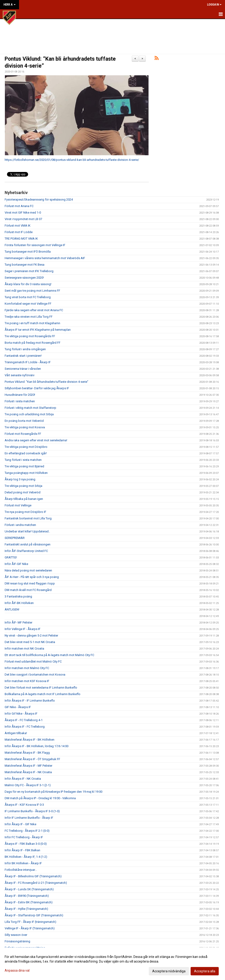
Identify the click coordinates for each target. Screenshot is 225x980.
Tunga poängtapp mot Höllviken (26, 473)
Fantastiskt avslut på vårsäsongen (28, 544)
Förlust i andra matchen (20, 525)
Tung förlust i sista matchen (23, 460)
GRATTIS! (11, 557)
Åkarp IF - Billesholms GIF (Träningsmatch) (33, 876)
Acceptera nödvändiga (169, 971)
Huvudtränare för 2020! (20, 395)
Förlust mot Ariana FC (19, 206)
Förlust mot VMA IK (18, 226)
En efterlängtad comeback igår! (26, 453)
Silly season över (16, 935)
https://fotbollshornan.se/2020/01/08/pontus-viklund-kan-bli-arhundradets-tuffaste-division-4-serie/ (72, 160)
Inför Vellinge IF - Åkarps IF (23, 629)
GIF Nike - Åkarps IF (18, 707)
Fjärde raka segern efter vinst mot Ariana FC (34, 310)
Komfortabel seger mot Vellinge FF (28, 304)
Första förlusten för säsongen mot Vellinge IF (35, 245)
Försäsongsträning (17, 941)
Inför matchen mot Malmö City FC (27, 668)
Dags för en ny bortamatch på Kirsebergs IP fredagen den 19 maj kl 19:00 (53, 792)
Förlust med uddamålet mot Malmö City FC (33, 662)
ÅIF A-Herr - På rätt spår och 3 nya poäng (32, 577)
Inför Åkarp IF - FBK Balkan (22, 850)
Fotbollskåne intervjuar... (21, 870)
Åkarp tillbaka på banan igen (24, 499)
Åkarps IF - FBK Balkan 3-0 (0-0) (26, 844)
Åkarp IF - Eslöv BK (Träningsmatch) (29, 902)
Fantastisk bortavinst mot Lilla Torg (28, 518)
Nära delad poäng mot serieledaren (28, 570)
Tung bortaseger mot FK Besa (25, 265)
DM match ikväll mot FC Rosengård (28, 590)
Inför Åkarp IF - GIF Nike (20, 824)
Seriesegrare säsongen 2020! (24, 278)
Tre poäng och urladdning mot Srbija (29, 414)
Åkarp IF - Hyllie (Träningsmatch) (26, 909)
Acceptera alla (205, 971)
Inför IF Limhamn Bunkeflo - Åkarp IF (29, 818)
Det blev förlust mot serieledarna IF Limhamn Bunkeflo (41, 688)
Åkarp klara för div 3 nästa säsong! (28, 284)
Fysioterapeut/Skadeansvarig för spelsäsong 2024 (39, 200)
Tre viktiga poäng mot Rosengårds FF (30, 336)
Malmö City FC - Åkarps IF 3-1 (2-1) (28, 785)
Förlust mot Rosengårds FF (23, 434)
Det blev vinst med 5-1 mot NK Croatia (30, 642)
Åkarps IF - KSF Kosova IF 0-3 (24, 805)
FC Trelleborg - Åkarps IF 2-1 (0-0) (27, 831)
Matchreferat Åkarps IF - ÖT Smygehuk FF (32, 759)
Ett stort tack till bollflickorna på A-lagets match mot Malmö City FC (49, 655)
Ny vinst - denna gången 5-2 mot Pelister (31, 635)
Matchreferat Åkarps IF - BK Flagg (27, 753)
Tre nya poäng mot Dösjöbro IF (25, 512)
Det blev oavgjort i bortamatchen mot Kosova (35, 675)
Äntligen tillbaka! (16, 733)
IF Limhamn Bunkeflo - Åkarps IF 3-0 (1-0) (32, 811)
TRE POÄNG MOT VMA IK (21, 239)
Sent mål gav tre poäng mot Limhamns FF (32, 291)
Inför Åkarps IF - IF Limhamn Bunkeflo (30, 701)
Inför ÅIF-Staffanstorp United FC (26, 551)
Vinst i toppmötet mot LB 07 (23, 219)
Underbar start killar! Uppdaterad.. (27, 531)
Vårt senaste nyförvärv (20, 375)
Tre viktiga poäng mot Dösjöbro (26, 447)
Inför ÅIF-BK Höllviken (19, 603)
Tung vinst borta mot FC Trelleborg (28, 297)
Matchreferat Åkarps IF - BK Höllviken (30, 740)
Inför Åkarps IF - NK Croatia (23, 779)
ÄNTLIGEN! (12, 609)
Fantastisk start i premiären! (23, 356)
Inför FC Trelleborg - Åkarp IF (24, 837)
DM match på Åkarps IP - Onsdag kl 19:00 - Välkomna (40, 798)
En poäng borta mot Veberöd (24, 421)
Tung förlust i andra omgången (25, 349)
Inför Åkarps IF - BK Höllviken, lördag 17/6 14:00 (36, 746)
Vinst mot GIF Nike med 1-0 (23, 213)
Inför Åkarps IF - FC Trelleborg (25, 727)
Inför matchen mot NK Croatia (24, 648)
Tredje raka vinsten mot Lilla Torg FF (29, 317)
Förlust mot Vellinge (18, 505)
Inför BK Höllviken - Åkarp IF (23, 863)
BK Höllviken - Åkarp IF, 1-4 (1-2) (26, 857)
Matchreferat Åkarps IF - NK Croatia (28, 772)
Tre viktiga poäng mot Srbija (23, 486)
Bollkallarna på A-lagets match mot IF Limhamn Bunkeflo (43, 694)
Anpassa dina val (17, 970)
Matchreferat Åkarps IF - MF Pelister (28, 766)
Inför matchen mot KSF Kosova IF (27, 681)
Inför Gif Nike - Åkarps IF (21, 714)
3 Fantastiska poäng (18, 596)
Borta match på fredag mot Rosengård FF (33, 343)
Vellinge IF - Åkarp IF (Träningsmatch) (30, 928)
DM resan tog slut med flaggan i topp (30, 583)
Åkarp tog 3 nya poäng (20, 479)
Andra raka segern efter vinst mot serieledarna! (36, 440)
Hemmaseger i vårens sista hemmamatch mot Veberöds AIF (45, 258)
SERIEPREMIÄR (15, 538)
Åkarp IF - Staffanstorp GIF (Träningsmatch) (34, 915)
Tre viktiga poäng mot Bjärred (24, 466)
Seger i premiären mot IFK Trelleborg (29, 271)
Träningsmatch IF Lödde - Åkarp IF (28, 362)
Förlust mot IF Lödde (19, 232)
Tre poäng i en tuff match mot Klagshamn (32, 323)
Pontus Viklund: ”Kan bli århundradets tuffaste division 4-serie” (46, 382)
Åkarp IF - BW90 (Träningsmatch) (27, 896)
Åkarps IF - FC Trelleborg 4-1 (24, 720)
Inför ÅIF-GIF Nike (16, 564)
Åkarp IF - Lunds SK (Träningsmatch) (29, 889)
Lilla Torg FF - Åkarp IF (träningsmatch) (30, 922)
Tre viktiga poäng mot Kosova (25, 427)
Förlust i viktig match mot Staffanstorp (30, 408)
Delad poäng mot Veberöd (23, 492)
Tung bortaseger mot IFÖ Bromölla (28, 252)
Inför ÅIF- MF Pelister (18, 622)
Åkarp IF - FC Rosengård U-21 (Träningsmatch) (36, 883)
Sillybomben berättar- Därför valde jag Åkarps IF (37, 388)
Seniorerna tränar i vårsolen (23, 369)
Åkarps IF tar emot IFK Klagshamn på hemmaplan (38, 330)
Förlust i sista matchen (20, 401)
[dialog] (112, 964)
